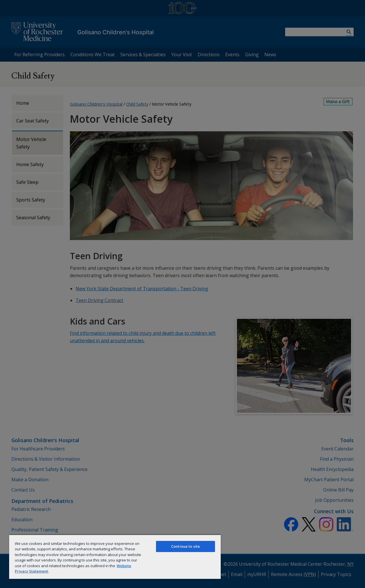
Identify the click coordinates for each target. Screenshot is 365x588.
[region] (115, 557)
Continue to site (185, 546)
